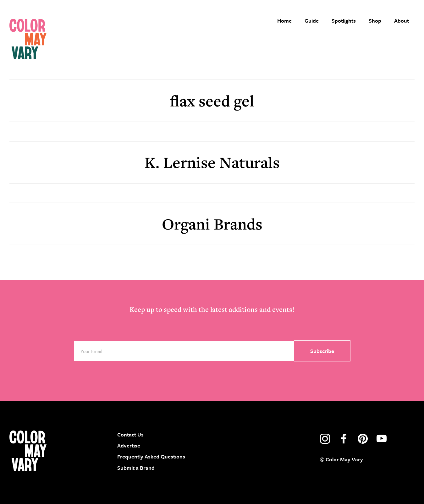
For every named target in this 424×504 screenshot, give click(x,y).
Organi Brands (212, 224)
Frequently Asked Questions (151, 456)
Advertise (129, 445)
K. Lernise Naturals (212, 162)
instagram (325, 439)
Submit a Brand (136, 468)
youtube (382, 439)
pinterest (363, 439)
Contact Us (130, 434)
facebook (344, 439)
